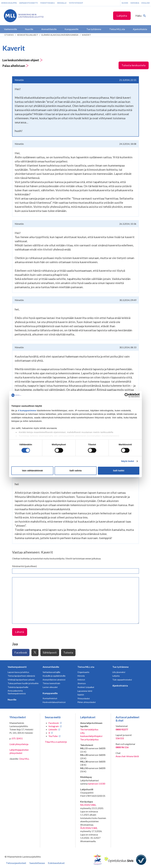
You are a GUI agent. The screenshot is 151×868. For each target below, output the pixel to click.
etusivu (9, 35)
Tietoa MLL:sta (86, 667)
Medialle (62, 3)
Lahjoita (122, 16)
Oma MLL (24, 759)
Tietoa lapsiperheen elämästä (21, 676)
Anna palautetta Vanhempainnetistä (17, 692)
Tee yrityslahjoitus (89, 739)
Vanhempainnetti (17, 667)
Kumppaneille (50, 693)
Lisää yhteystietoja (19, 744)
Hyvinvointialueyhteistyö (54, 702)
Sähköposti (50, 652)
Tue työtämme (120, 667)
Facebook (21, 652)
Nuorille (12, 699)
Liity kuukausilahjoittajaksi (91, 734)
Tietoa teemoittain (51, 683)
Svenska (135, 3)
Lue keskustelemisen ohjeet (22, 60)
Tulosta (68, 652)
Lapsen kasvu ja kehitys (18, 672)
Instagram (54, 726)
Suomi (125, 3)
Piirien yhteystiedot (87, 702)
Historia (81, 676)
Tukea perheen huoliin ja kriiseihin (23, 683)
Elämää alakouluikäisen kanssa (60, 35)
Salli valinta (76, 471)
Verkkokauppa (9, 3)
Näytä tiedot (128, 461)
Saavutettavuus (37, 863)
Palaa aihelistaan (15, 66)
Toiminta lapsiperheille (18, 687)
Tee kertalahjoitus (89, 729)
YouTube (53, 736)
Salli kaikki (119, 471)
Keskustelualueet (28, 35)
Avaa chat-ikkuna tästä (127, 756)
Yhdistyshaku (48, 3)
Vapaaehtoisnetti (29, 3)
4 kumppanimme (27, 410)
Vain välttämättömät (32, 471)
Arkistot (81, 680)
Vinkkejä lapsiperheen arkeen (21, 680)
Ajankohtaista (120, 685)
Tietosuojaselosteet (16, 863)
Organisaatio (83, 672)
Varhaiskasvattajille (51, 672)
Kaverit (86, 35)
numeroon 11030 (97, 784)
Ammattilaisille (51, 667)
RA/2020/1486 (88, 805)
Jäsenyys (82, 683)
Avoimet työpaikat (86, 687)
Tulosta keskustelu (134, 65)
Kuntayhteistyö (50, 698)
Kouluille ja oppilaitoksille (54, 676)
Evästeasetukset (56, 863)
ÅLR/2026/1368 (89, 828)
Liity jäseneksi (119, 672)
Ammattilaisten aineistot (54, 680)
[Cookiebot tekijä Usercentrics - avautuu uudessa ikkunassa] (127, 395)
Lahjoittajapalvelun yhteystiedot (19, 751)
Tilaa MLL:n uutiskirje (56, 742)
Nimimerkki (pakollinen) (24, 566)
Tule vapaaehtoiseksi (122, 680)
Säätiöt (81, 695)
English (146, 3)
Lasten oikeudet (50, 687)
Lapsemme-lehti (85, 691)
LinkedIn (53, 729)
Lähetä (20, 632)
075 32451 (17, 738)
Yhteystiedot (76, 3)
